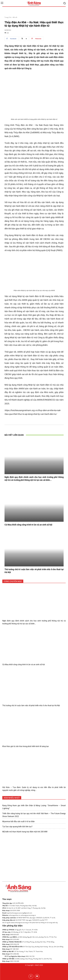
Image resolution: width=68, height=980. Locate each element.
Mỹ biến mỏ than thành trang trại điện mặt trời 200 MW (25, 832)
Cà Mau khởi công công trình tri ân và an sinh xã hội (28, 525)
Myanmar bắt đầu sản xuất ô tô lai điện (18, 821)
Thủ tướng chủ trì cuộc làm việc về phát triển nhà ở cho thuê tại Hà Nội (31, 705)
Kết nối (15, 17)
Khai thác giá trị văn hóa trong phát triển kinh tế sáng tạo (26, 746)
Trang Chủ (8, 17)
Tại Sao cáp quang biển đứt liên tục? (17, 827)
